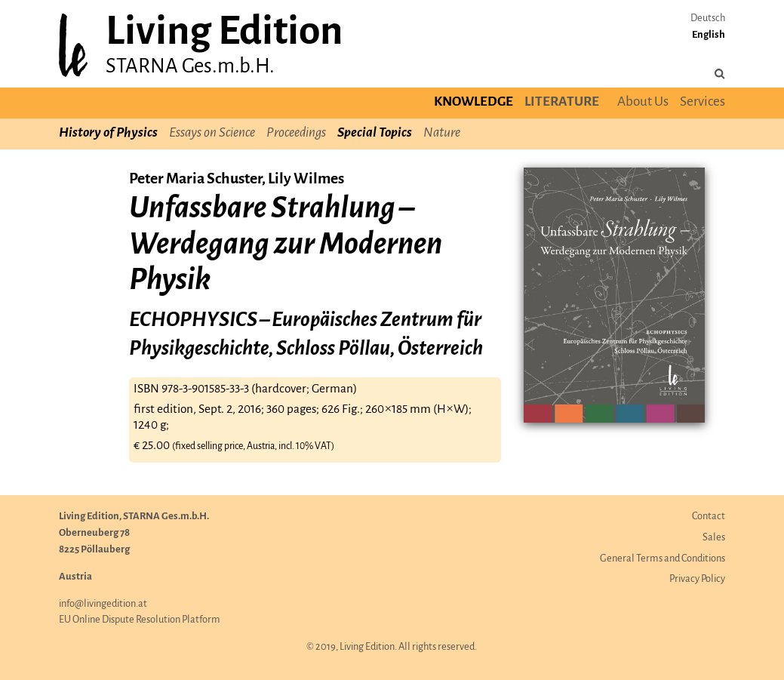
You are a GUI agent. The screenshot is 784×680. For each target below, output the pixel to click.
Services (703, 102)
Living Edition (224, 33)
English (709, 35)
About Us (643, 102)
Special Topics (375, 133)
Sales (714, 538)
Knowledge (473, 102)
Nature (442, 133)
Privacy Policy (697, 579)
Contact (709, 517)
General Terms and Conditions (663, 559)
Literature (562, 102)
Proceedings (296, 133)
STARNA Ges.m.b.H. (190, 67)
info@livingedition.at (103, 604)
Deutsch (708, 18)
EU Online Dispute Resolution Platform (140, 620)
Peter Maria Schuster (195, 179)
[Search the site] (720, 75)
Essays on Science (212, 133)
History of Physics (108, 133)
